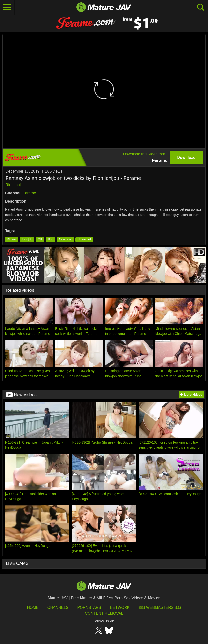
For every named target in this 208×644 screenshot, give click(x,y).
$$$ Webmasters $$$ (160, 608)
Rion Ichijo (15, 185)
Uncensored (84, 240)
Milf (40, 240)
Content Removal (104, 613)
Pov (50, 240)
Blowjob (12, 240)
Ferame (29, 193)
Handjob (27, 240)
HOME (33, 608)
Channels (58, 608)
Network (120, 608)
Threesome (65, 240)
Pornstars (89, 608)
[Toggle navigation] (7, 7)
